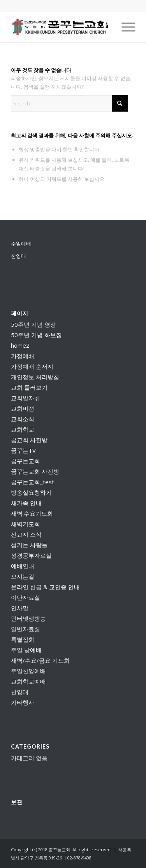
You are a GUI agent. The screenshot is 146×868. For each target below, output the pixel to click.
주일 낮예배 (26, 650)
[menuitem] (124, 27)
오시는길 (23, 576)
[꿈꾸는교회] (61, 27)
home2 (20, 345)
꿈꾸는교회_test (33, 482)
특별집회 (23, 639)
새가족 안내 (26, 503)
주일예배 (21, 243)
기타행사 (23, 702)
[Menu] (124, 27)
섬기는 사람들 (29, 545)
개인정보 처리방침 (35, 377)
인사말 (20, 608)
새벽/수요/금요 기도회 (40, 660)
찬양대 (18, 256)
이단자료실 (26, 597)
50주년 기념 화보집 (36, 335)
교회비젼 (23, 408)
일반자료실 (26, 629)
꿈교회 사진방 (29, 440)
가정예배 (23, 356)
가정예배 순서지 (32, 366)
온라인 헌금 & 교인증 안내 (45, 587)
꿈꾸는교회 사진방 (35, 471)
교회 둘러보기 (29, 387)
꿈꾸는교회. (60, 850)
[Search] (69, 103)
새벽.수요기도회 (32, 513)
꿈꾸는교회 (26, 461)
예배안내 (23, 566)
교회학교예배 (28, 681)
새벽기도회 (26, 524)
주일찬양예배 (28, 671)
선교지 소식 (26, 534)
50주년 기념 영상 (33, 324)
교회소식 (23, 419)
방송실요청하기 (31, 492)
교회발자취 (26, 398)
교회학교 (23, 429)
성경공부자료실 (31, 555)
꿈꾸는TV (23, 450)
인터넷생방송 (28, 618)
